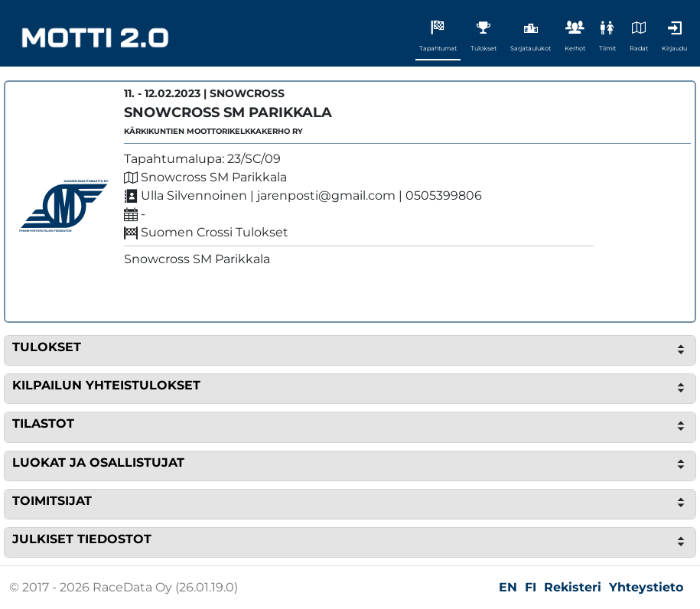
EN (508, 587)
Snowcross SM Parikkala (228, 112)
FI (531, 587)
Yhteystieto (646, 587)
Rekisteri (573, 587)
